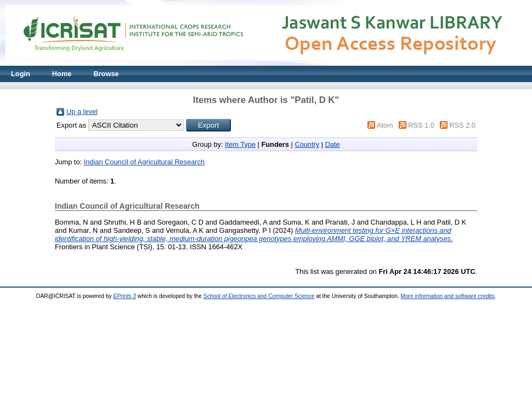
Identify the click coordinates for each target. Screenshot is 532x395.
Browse (106, 74)
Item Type (240, 144)
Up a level (82, 111)
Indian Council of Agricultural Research (145, 162)
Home (62, 74)
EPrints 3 (124, 296)
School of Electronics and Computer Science (259, 296)
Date (333, 144)
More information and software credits (447, 296)
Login (21, 74)
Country (307, 144)
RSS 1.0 (421, 125)
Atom (385, 125)
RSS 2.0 (462, 125)
